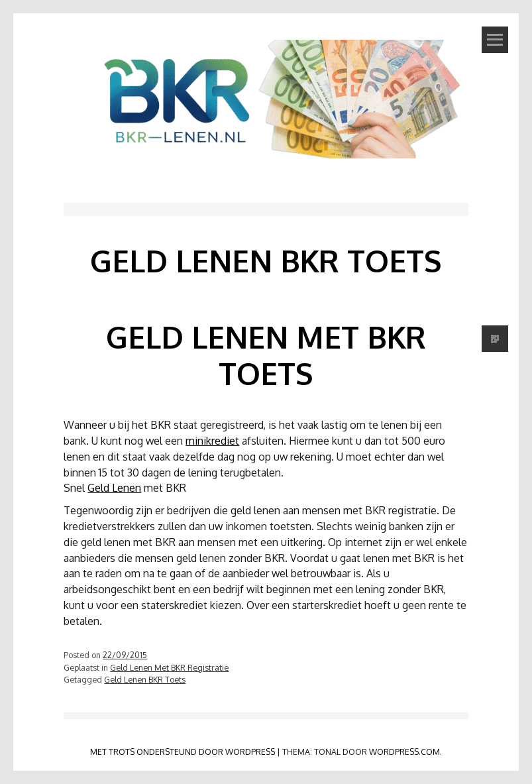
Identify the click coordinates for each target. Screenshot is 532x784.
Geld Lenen (114, 488)
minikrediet (212, 441)
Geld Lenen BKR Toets (145, 679)
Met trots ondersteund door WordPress (183, 752)
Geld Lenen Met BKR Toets (266, 355)
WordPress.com (404, 752)
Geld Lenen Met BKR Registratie (169, 667)
